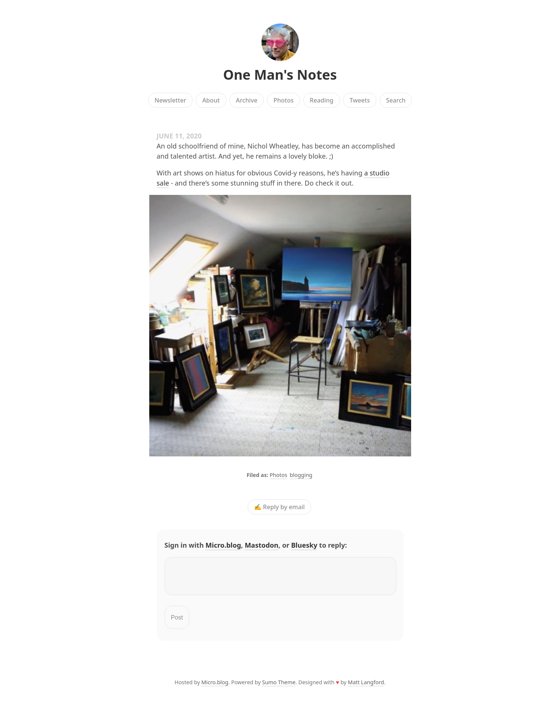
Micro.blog (223, 545)
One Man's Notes (280, 75)
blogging (301, 475)
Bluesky (304, 545)
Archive (247, 100)
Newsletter (170, 100)
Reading (322, 100)
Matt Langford (366, 687)
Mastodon (261, 545)
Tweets (360, 100)
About (211, 100)
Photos (284, 100)
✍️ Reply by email (279, 507)
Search (396, 100)
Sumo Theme (279, 687)
